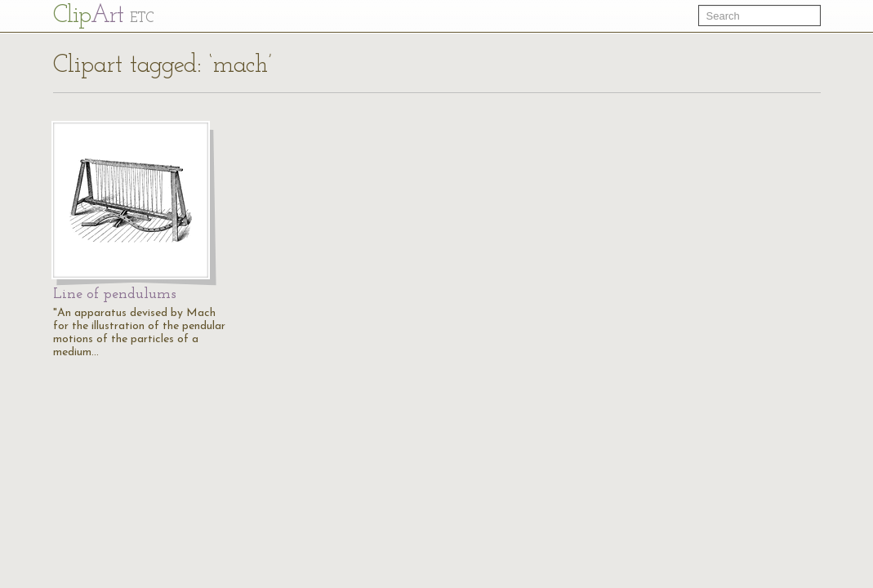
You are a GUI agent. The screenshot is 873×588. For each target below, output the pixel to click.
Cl (103, 16)
